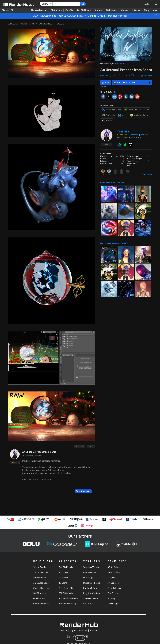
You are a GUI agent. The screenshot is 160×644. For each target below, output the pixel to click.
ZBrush (107, 121)
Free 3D (69, 10)
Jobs (155, 10)
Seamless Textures (92, 567)
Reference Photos (92, 583)
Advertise (83, 630)
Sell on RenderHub (42, 567)
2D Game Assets (91, 598)
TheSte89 (119, 64)
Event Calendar (114, 588)
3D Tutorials (89, 604)
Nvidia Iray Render (139, 115)
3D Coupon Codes (41, 583)
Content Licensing (42, 588)
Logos (73, 630)
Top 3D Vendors (41, 572)
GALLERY (60, 24)
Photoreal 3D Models (68, 598)
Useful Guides (39, 598)
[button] (52, 53)
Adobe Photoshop (111, 110)
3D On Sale (56, 10)
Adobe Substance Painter (137, 110)
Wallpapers (112, 10)
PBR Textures (90, 572)
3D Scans (63, 583)
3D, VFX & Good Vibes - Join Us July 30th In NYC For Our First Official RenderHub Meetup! (96, 15)
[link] (147, 4)
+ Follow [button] (134, 135)
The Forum (113, 593)
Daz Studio (108, 115)
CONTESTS (13, 24)
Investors (94, 630)
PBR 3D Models (66, 593)
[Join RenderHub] (156, 4)
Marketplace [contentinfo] (39, 10)
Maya (122, 115)
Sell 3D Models (84, 10)
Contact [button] (145, 135)
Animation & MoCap (67, 604)
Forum (137, 10)
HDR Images (89, 578)
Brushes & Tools (91, 588)
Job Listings (113, 604)
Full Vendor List (40, 578)
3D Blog (111, 598)
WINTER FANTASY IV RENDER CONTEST (37, 24)
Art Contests (113, 583)
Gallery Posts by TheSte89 (112, 182)
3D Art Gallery (114, 567)
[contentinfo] (47, 4)
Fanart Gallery (114, 572)
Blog (146, 10)
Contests (126, 10)
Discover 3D (8, 10)
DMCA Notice (39, 593)
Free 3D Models (66, 567)
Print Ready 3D (66, 588)
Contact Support (41, 604)
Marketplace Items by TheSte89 (114, 243)
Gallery (99, 10)
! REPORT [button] (91, 447)
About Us (63, 630)
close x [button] (157, 15)
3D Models (63, 578)
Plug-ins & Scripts (92, 593)
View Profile (147, 174)
